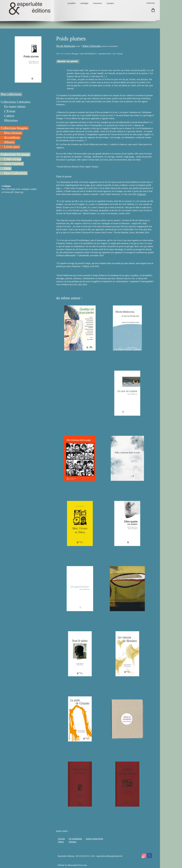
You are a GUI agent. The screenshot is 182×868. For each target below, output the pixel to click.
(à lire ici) (142, 194)
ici (22, 192)
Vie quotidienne (75, 839)
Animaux (72, 842)
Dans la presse (64, 176)
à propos (110, 3)
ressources (97, 3)
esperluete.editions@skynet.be (109, 856)
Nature (61, 842)
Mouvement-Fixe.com (77, 865)
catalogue (84, 3)
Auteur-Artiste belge (94, 839)
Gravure (61, 839)
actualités (72, 3)
